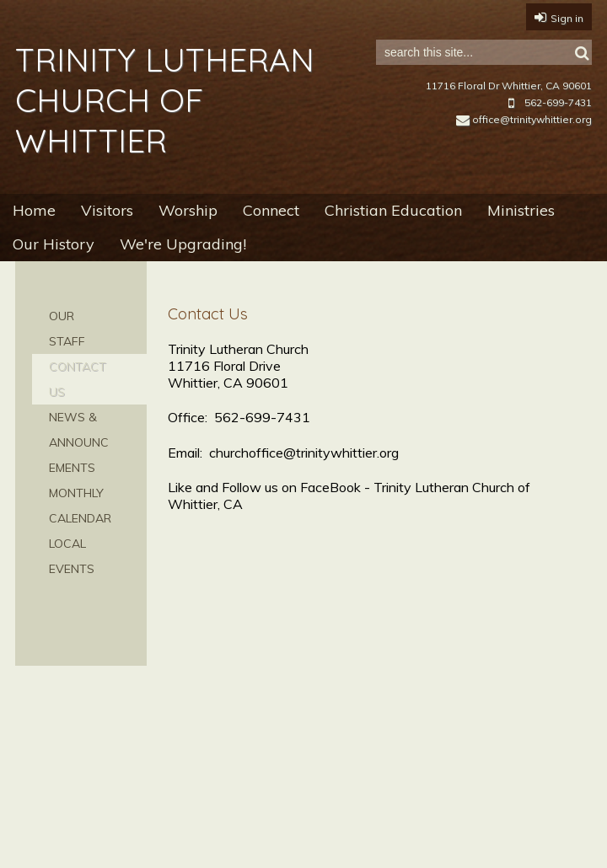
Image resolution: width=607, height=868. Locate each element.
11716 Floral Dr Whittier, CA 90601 (509, 86)
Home (34, 210)
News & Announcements (79, 442)
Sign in (567, 18)
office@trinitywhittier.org (524, 119)
